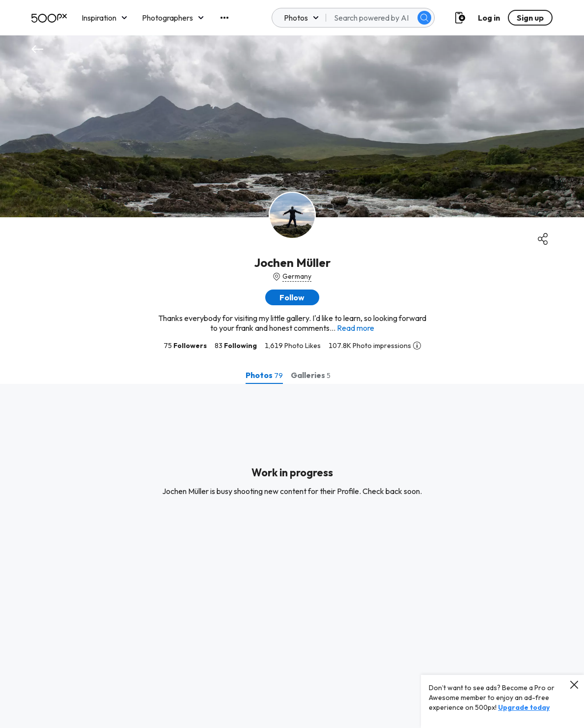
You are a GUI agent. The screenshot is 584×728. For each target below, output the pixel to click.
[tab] (264, 375)
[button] (292, 297)
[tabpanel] (292, 556)
